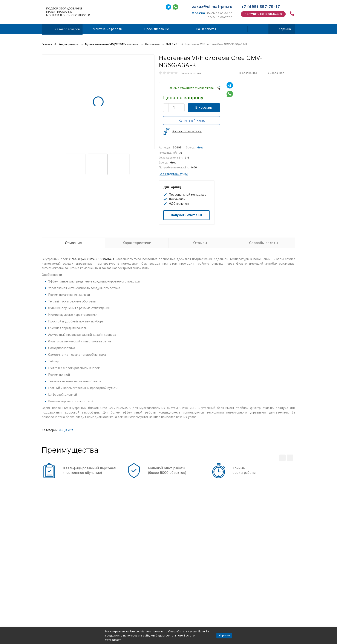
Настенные (152, 44)
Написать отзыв (191, 73)
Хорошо (224, 635)
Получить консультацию (263, 14)
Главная (47, 44)
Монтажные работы (107, 29)
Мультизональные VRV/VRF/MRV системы (112, 44)
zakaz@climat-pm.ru (212, 7)
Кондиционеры (69, 44)
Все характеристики (173, 174)
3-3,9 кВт (172, 44)
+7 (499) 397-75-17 (260, 7)
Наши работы (206, 29)
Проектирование (157, 29)
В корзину (204, 108)
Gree (200, 148)
